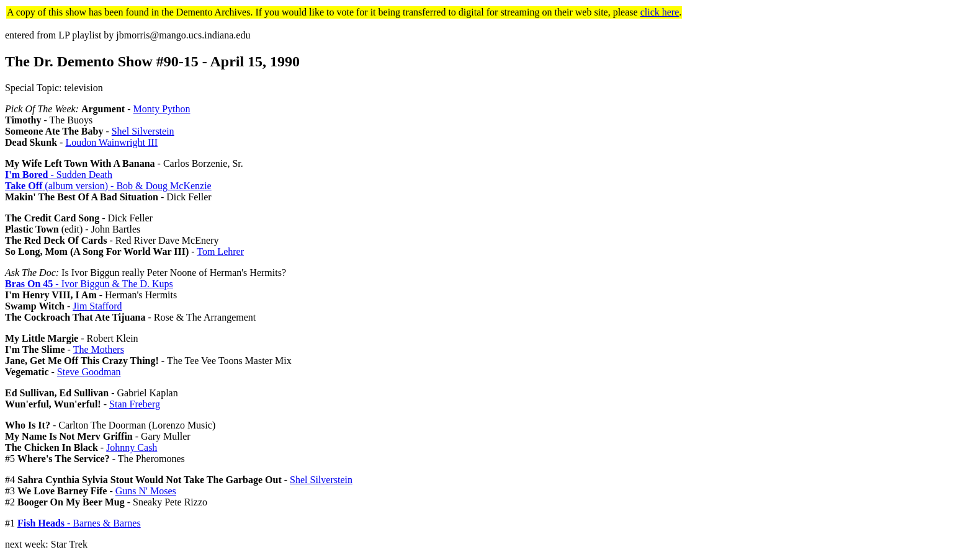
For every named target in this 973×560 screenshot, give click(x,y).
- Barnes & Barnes (79, 523)
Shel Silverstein (143, 131)
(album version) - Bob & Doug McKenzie (108, 186)
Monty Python (161, 109)
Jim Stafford (97, 306)
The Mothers (99, 349)
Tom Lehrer (220, 251)
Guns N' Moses (146, 491)
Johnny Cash (132, 447)
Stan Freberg (135, 404)
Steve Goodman (89, 372)
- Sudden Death (59, 175)
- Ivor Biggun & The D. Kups (89, 284)
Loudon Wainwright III (111, 142)
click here (660, 12)
